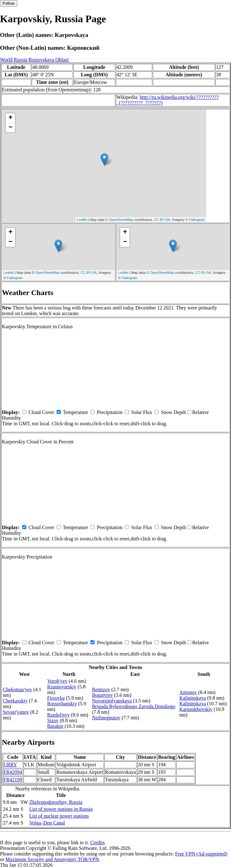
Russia (21, 60)
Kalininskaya (192, 698)
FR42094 (13, 772)
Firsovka (56, 698)
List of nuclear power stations (59, 816)
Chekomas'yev (18, 689)
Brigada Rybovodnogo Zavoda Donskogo (134, 706)
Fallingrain (197, 220)
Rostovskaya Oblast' (49, 60)
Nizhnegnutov (106, 718)
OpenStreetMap (121, 220)
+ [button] (10, 118)
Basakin (55, 726)
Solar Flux (142, 412)
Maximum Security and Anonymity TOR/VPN (52, 859)
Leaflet (82, 220)
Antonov (188, 692)
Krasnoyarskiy (62, 687)
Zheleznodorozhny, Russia (56, 802)
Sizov (53, 720)
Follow (9, 3)
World (6, 60)
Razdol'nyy (59, 715)
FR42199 (13, 780)
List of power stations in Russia (61, 809)
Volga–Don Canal (47, 823)
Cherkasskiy (15, 701)
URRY (10, 765)
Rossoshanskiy (62, 704)
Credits (97, 842)
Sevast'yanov (16, 712)
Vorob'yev (57, 681)
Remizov (101, 689)
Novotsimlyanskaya (112, 701)
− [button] (10, 128)
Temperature (76, 412)
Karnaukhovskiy (196, 709)
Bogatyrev (103, 695)
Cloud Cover (41, 412)
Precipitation (110, 412)
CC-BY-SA (162, 220)
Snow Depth (173, 412)
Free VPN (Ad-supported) (201, 854)
